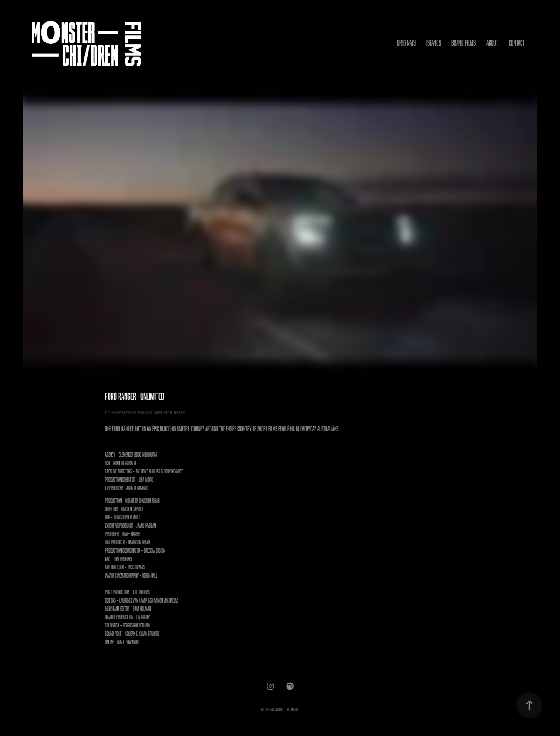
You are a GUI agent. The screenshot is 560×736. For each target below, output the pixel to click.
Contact (517, 43)
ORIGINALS (406, 43)
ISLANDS (434, 43)
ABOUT (492, 43)
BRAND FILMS (464, 43)
